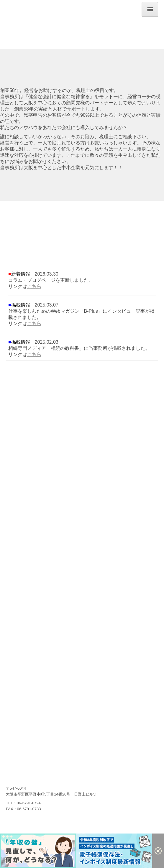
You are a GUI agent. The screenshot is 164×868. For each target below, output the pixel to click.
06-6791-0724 (29, 803)
